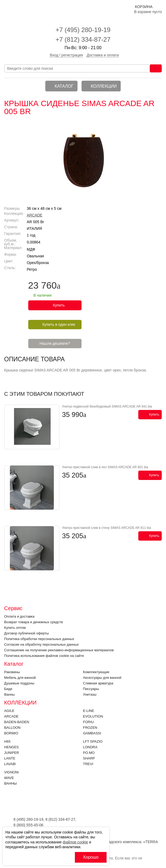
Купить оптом (15, 628)
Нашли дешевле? (55, 343)
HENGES (12, 747)
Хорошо (91, 857)
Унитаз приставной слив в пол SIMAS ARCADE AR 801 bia (105, 467)
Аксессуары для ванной (102, 678)
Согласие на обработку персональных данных (42, 644)
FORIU (88, 722)
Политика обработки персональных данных (39, 639)
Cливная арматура (98, 683)
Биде (8, 689)
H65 (7, 741)
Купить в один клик (59, 324)
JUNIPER (12, 753)
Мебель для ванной (20, 678)
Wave (9, 778)
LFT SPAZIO (93, 741)
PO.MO (89, 753)
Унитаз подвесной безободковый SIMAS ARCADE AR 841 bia (107, 406)
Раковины (12, 672)
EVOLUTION (93, 716)
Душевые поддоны (19, 683)
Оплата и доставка (19, 616)
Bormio (11, 733)
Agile (9, 711)
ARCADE (35, 215)
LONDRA (90, 747)
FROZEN (90, 728)
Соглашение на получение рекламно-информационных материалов (59, 650)
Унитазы (90, 694)
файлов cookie (75, 842)
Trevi (88, 764)
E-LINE (89, 711)
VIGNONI (12, 772)
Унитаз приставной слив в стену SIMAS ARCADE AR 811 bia (107, 528)
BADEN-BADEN (17, 722)
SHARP (89, 758)
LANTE (10, 758)
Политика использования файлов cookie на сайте (44, 656)
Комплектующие (96, 672)
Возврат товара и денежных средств (34, 622)
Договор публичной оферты (27, 633)
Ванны (10, 694)
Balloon (12, 728)
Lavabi (10, 764)
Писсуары (91, 689)
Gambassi (92, 733)
